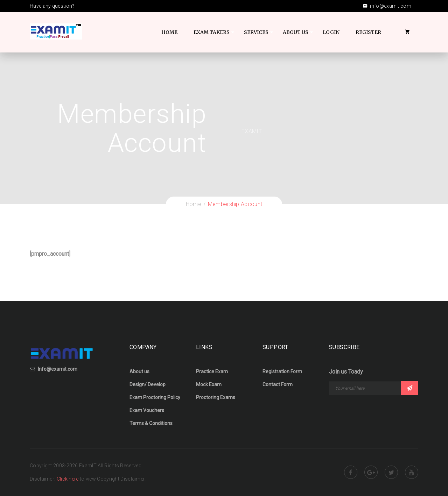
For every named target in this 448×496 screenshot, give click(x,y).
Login (331, 32)
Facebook (351, 472)
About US (296, 32)
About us (139, 371)
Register (368, 32)
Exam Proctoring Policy (155, 397)
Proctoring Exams (216, 397)
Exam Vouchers (147, 410)
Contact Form (278, 384)
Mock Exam (209, 384)
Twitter (391, 472)
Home (169, 32)
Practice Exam (212, 371)
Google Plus (371, 472)
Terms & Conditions (151, 423)
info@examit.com (387, 6)
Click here (68, 479)
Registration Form (282, 371)
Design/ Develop (148, 384)
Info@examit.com (58, 369)
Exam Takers (212, 32)
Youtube (412, 472)
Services (256, 32)
